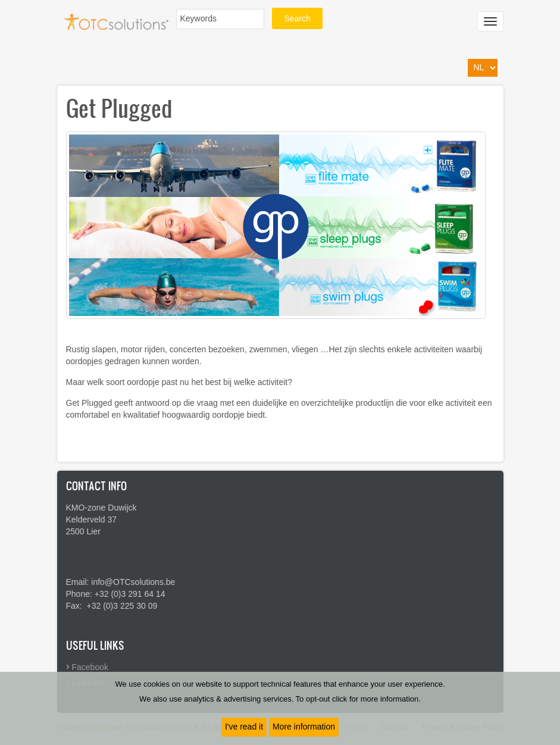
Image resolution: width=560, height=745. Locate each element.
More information (304, 727)
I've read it (244, 727)
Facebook (90, 667)
